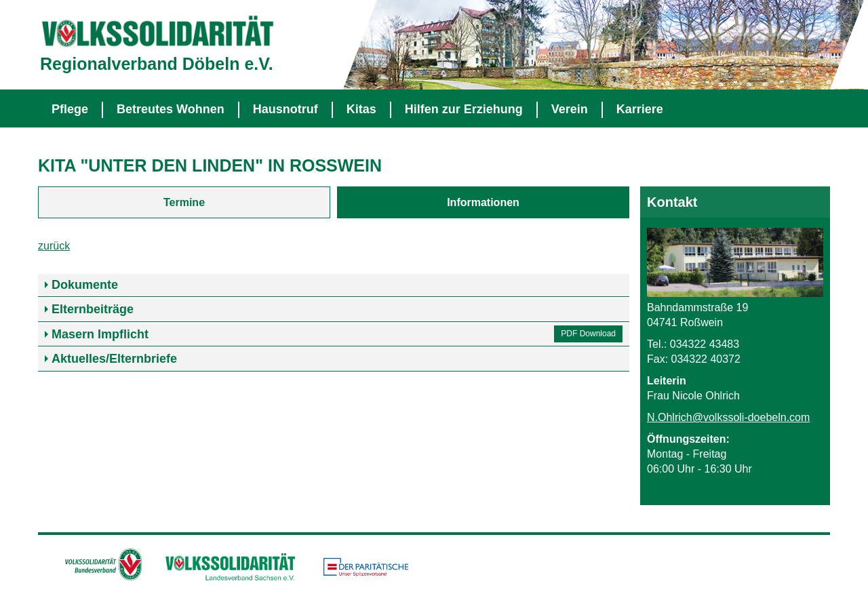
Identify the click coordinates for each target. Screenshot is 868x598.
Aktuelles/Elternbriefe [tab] (114, 359)
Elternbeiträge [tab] (93, 309)
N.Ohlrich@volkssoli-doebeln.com (728, 417)
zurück (54, 246)
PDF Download (588, 334)
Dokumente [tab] (85, 285)
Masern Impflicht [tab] (100, 334)
